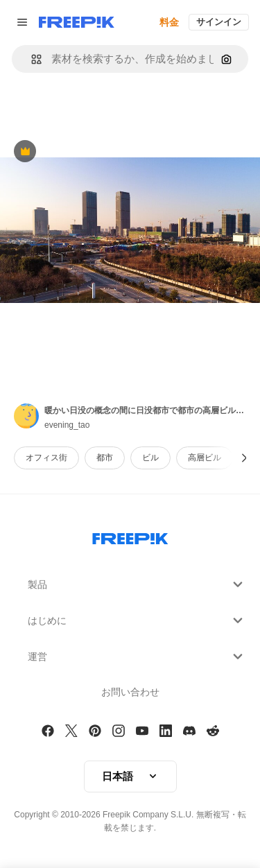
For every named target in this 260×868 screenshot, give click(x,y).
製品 (137, 584)
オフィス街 (46, 458)
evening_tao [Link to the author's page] (67, 425)
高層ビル (205, 458)
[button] (31, 59)
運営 (137, 657)
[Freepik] (77, 22)
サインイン (219, 22)
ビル (150, 458)
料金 (169, 22)
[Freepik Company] (130, 536)
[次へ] (244, 458)
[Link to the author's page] (26, 416)
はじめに (137, 620)
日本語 (130, 776)
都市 (105, 458)
